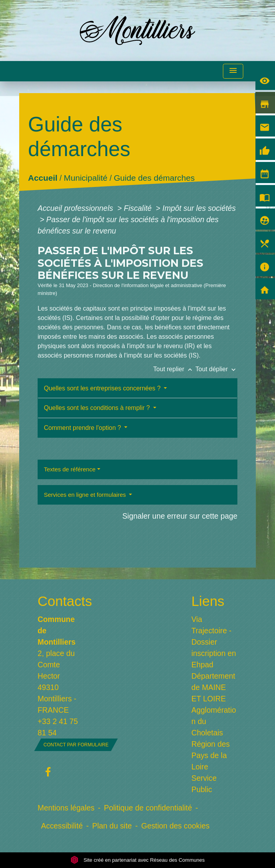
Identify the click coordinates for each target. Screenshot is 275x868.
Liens (208, 601)
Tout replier (174, 369)
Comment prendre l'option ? (83, 428)
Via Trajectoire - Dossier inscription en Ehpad (214, 642)
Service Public (204, 784)
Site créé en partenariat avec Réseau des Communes (138, 860)
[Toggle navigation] (233, 71)
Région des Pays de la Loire (211, 755)
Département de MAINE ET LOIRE (213, 687)
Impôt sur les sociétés (199, 208)
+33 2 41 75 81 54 (58, 727)
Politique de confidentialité (148, 808)
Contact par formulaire (76, 745)
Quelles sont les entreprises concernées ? (103, 388)
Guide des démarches (155, 178)
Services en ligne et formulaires (86, 495)
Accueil (43, 178)
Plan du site (112, 826)
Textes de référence (70, 469)
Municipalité (86, 178)
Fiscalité (139, 208)
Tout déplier (216, 369)
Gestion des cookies (175, 826)
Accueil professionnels (76, 208)
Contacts (61, 601)
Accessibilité (62, 826)
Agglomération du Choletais (214, 721)
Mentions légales (66, 808)
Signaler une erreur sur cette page (180, 516)
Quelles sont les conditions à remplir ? (98, 408)
